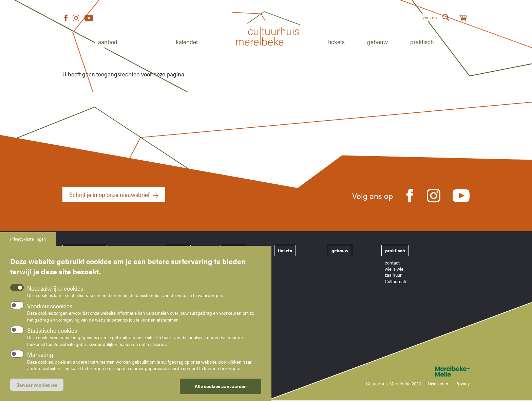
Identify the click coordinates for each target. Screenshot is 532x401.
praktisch (395, 250)
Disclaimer (438, 383)
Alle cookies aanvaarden (221, 387)
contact (392, 262)
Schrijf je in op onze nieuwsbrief (109, 194)
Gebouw (377, 42)
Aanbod (108, 42)
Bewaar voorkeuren (37, 386)
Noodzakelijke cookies (55, 289)
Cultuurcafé (396, 281)
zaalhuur (393, 275)
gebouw (340, 250)
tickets (285, 250)
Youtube (89, 18)
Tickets (336, 42)
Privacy (462, 383)
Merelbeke (442, 371)
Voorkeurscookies (50, 307)
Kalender (187, 42)
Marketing (40, 356)
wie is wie (394, 269)
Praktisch (422, 42)
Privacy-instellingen (28, 240)
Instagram (76, 18)
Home (266, 53)
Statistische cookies (52, 332)
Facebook (66, 18)
